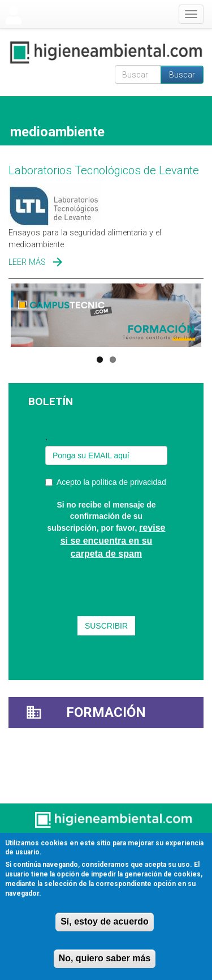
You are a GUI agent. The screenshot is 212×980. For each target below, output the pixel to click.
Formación (106, 712)
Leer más (27, 262)
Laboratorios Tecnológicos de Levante (104, 170)
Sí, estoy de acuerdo (105, 921)
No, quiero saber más (105, 958)
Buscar (182, 75)
